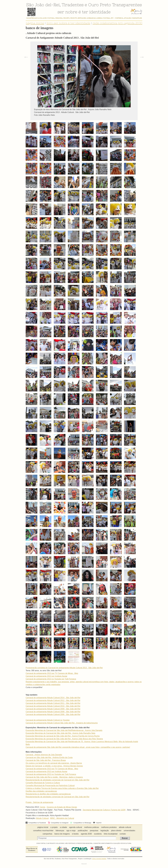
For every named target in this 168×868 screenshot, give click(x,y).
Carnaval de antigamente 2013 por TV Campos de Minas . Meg (52, 673)
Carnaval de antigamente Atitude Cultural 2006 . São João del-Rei (53, 714)
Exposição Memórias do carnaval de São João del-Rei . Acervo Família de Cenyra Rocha (63, 736)
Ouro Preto (100, 5)
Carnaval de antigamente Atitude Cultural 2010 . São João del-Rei (53, 706)
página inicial (35, 23)
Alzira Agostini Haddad (99, 859)
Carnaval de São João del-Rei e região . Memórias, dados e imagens (54, 777)
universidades (129, 831)
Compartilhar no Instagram (58, 823)
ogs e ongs (71, 831)
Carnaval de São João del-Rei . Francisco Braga (46, 760)
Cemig (42, 807)
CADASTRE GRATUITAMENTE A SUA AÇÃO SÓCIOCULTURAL (113, 843)
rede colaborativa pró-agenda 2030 (117, 23)
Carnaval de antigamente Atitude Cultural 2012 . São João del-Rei (53, 700)
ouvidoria (98, 834)
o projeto (54, 827)
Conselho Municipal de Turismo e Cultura (43, 783)
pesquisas (94, 831)
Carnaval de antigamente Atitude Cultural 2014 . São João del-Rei (53, 698)
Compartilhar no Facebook (36, 823)
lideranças (60, 831)
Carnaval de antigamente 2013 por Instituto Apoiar (46, 676)
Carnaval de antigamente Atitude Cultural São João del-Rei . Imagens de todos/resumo (62, 723)
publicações (83, 831)
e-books (75, 834)
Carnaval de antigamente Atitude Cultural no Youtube (48, 720)
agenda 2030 (86, 834)
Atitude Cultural (42, 818)
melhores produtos (109, 827)
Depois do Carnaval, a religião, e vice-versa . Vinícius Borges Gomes (54, 766)
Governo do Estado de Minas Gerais (62, 807)
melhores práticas (92, 827)
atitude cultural (125, 827)
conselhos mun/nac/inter (43, 831)
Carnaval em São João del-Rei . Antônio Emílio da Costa (49, 757)
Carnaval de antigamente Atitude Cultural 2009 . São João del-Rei (53, 709)
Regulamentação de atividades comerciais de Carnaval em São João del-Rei (57, 780)
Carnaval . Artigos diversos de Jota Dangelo (44, 755)
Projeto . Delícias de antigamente (39, 802)
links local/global (111, 834)
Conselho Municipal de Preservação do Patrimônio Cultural (50, 786)
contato (123, 834)
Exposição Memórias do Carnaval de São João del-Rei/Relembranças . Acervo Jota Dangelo (64, 730)
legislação (105, 831)
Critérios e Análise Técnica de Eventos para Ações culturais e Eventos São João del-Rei (62, 788)
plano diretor (116, 831)
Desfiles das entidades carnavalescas (41, 791)
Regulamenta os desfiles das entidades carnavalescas (48, 794)
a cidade (63, 827)
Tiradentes (73, 5)
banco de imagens (62, 834)
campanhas (47, 834)
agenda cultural (76, 827)
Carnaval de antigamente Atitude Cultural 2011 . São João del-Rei (53, 703)
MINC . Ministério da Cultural (62, 818)
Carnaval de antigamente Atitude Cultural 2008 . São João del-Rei (53, 712)
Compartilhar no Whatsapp (81, 823)
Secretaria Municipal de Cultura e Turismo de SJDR (104, 810)
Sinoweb (84, 864)
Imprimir (97, 823)
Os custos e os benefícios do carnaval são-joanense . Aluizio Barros (54, 763)
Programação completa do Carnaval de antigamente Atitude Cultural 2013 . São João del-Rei (64, 668)
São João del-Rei (43, 5)
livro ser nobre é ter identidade (68, 23)
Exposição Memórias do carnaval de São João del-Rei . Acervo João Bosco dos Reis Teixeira (64, 739)
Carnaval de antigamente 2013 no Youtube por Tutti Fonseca (51, 679)
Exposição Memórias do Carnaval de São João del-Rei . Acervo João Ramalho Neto (60, 733)
